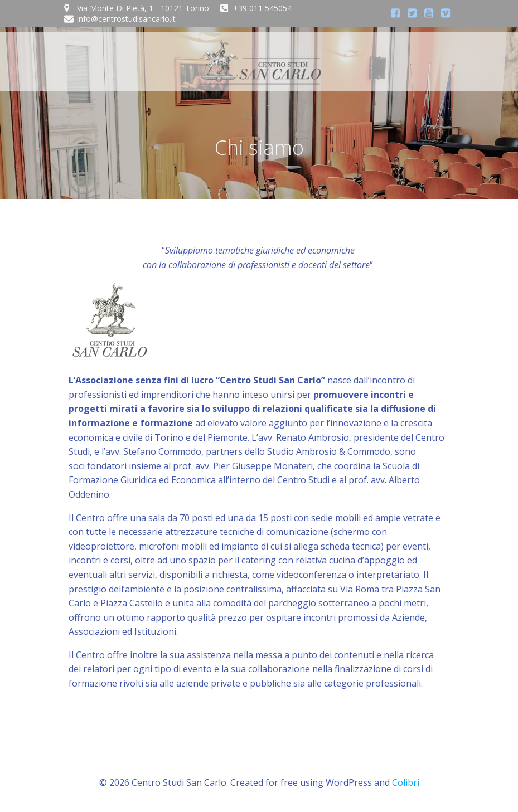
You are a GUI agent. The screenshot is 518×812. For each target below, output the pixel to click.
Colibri (406, 782)
